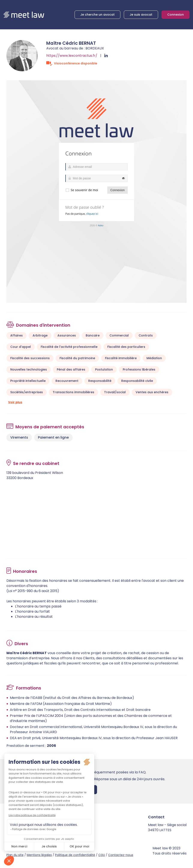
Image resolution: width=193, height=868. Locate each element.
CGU (102, 855)
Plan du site (15, 855)
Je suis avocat (141, 15)
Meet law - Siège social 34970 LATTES (167, 827)
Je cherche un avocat (97, 15)
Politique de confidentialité (75, 855)
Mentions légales (39, 855)
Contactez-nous (121, 855)
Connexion (176, 15)
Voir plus (15, 402)
